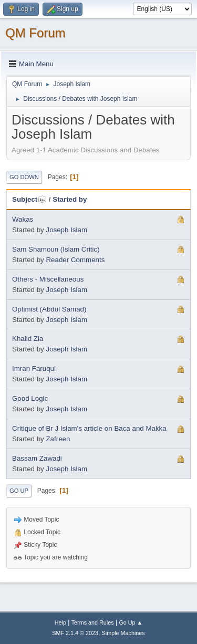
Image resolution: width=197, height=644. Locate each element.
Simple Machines (123, 633)
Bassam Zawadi (37, 458)
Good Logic (30, 398)
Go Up (19, 491)
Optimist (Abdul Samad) (49, 309)
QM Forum (35, 33)
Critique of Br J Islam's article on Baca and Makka (89, 428)
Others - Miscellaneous (48, 279)
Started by (70, 199)
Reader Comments (75, 260)
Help (60, 622)
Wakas (23, 219)
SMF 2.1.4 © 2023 (75, 633)
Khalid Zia (28, 339)
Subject (29, 199)
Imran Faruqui (34, 368)
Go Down (24, 177)
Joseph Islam (66, 230)
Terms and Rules (93, 622)
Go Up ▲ (131, 622)
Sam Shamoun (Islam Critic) (56, 249)
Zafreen (58, 439)
